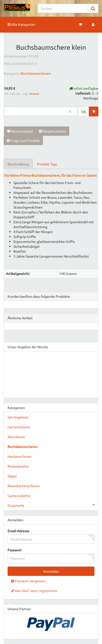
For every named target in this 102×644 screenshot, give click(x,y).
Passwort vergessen (28, 581)
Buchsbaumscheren (36, 73)
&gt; (51, 374)
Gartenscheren (19, 427)
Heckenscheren (20, 456)
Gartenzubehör (19, 495)
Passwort (15, 550)
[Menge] (41, 111)
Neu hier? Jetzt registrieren (34, 591)
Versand (34, 94)
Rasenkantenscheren (24, 486)
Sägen (12, 476)
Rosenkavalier (18, 466)
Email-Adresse (18, 531)
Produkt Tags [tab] (47, 164)
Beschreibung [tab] (18, 164)
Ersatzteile (53, 505)
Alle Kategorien (21, 24)
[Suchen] (63, 8)
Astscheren (16, 437)
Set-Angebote (18, 417)
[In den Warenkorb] (94, 111)
